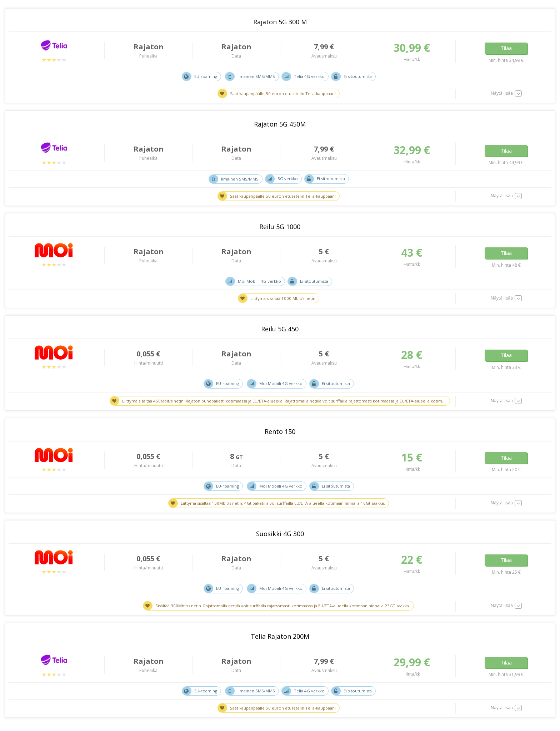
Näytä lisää (502, 93)
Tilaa (506, 47)
